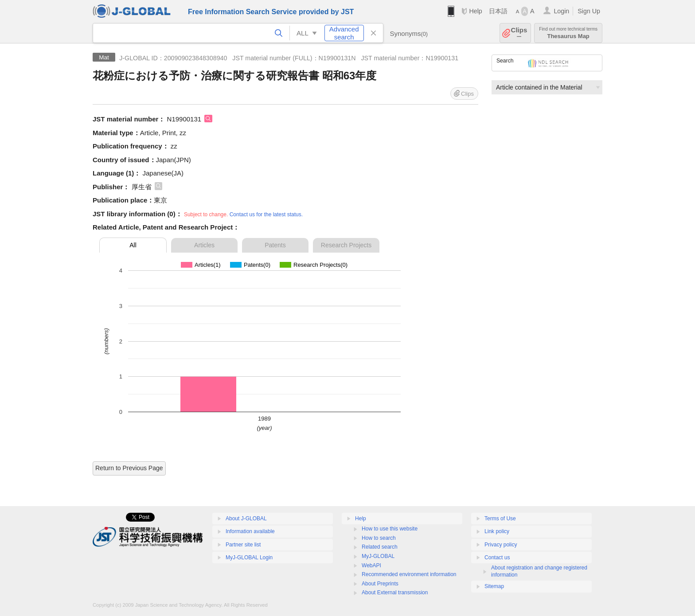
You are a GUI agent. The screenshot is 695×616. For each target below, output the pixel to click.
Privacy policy (501, 545)
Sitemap (494, 586)
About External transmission (395, 593)
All (133, 245)
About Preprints (380, 584)
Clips (519, 33)
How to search (379, 538)
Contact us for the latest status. (266, 214)
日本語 (498, 11)
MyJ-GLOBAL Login (249, 558)
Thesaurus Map (568, 33)
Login (561, 11)
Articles (204, 245)
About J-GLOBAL (246, 519)
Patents (275, 245)
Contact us (497, 558)
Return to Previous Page (129, 468)
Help (475, 11)
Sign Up (589, 11)
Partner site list (243, 545)
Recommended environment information (409, 574)
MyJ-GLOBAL (378, 556)
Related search (380, 547)
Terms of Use (500, 519)
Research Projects (346, 245)
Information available (250, 531)
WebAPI (371, 565)
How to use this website (390, 529)
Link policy (497, 531)
